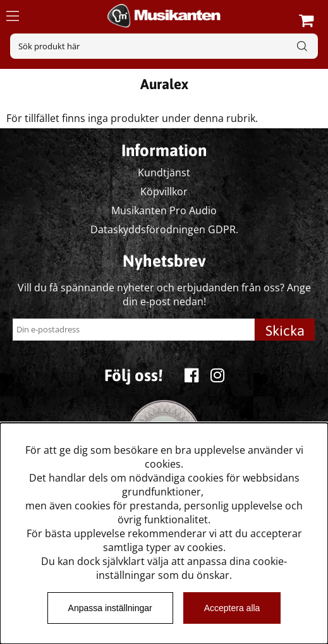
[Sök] (164, 46)
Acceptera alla (232, 608)
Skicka (285, 331)
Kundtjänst (164, 173)
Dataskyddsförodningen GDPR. (164, 229)
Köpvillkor (164, 191)
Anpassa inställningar (110, 608)
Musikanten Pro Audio (164, 210)
